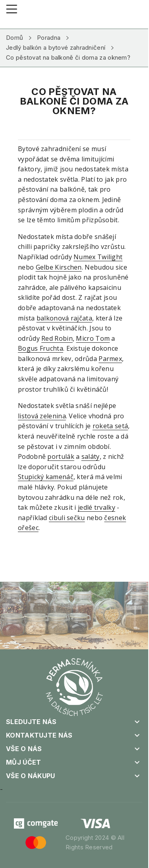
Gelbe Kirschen (59, 267)
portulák (61, 456)
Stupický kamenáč (46, 477)
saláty (91, 456)
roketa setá (110, 426)
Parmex (110, 359)
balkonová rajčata (64, 318)
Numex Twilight (98, 257)
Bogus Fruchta (41, 348)
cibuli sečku (67, 518)
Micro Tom (93, 338)
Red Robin (57, 338)
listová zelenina (42, 416)
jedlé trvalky (97, 507)
